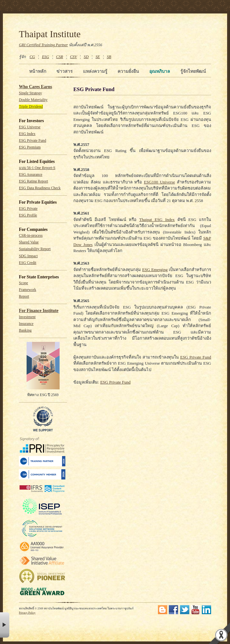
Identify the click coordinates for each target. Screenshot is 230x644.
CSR (60, 57)
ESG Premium (30, 147)
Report (24, 297)
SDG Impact (28, 256)
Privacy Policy (27, 613)
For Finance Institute (39, 311)
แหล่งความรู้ (95, 71)
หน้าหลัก (38, 71)
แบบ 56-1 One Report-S (37, 168)
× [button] (5, 625)
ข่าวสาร (65, 71)
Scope (24, 283)
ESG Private (28, 209)
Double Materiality (33, 100)
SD (86, 57)
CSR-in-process (31, 236)
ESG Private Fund (33, 141)
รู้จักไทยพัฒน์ (193, 71)
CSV (73, 57)
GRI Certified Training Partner (43, 45)
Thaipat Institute (50, 34)
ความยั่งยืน (128, 71)
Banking (25, 330)
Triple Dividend (31, 107)
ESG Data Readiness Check (40, 188)
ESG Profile (28, 215)
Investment (27, 317)
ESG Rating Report (33, 181)
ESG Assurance (31, 175)
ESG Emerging (155, 270)
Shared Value (29, 242)
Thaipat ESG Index (157, 220)
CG (32, 57)
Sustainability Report (35, 249)
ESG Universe (30, 127)
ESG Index (27, 134)
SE (98, 57)
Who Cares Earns (36, 87)
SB (109, 57)
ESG (45, 57)
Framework (28, 290)
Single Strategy (30, 93)
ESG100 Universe (159, 182)
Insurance (26, 324)
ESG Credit (28, 263)
